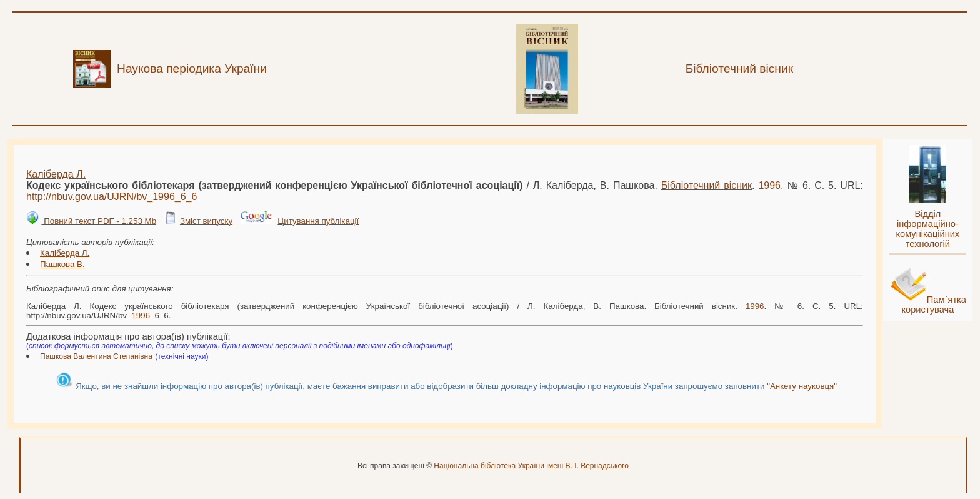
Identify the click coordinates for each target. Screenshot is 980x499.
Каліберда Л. (56, 174)
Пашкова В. (62, 264)
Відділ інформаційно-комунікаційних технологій (927, 229)
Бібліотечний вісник (707, 185)
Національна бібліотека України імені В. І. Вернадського (531, 466)
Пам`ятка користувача (934, 305)
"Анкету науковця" (802, 386)
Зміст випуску (206, 221)
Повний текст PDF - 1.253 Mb (99, 221)
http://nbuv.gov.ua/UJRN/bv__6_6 (112, 197)
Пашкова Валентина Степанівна (96, 356)
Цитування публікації (318, 221)
